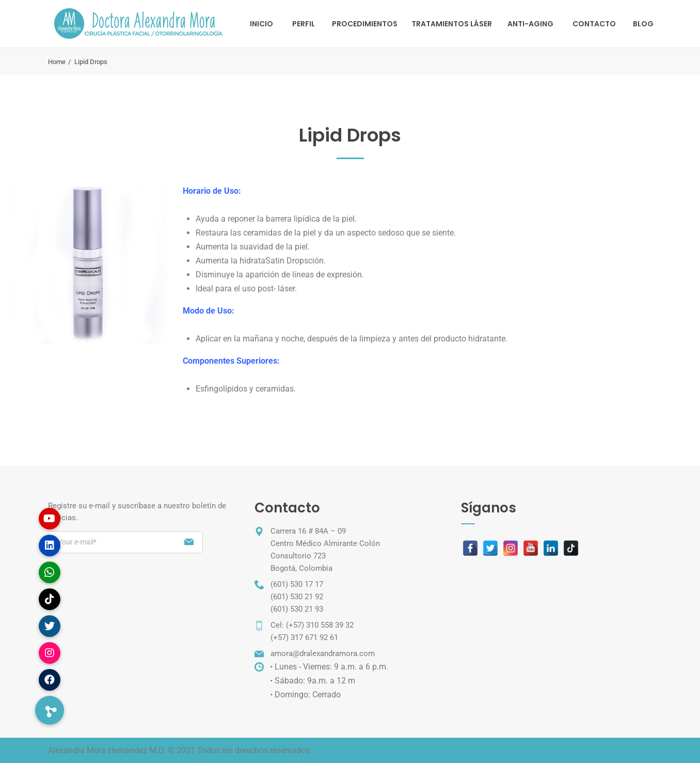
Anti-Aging (530, 24)
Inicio (261, 24)
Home (57, 62)
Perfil (304, 24)
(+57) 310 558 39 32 (320, 625)
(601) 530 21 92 (297, 597)
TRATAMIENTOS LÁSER (452, 24)
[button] (50, 710)
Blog (643, 24)
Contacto (594, 24)
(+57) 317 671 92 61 (304, 637)
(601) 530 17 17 (297, 584)
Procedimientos (365, 24)
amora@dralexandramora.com (323, 653)
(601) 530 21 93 (297, 609)
